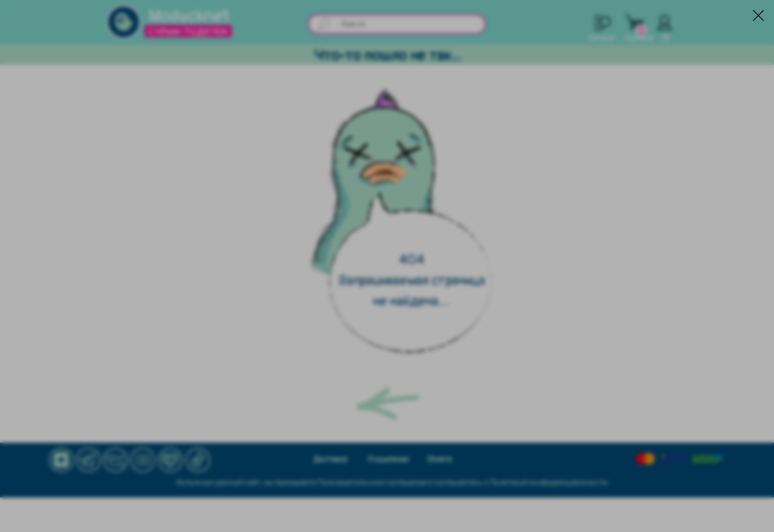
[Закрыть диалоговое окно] (758, 16)
